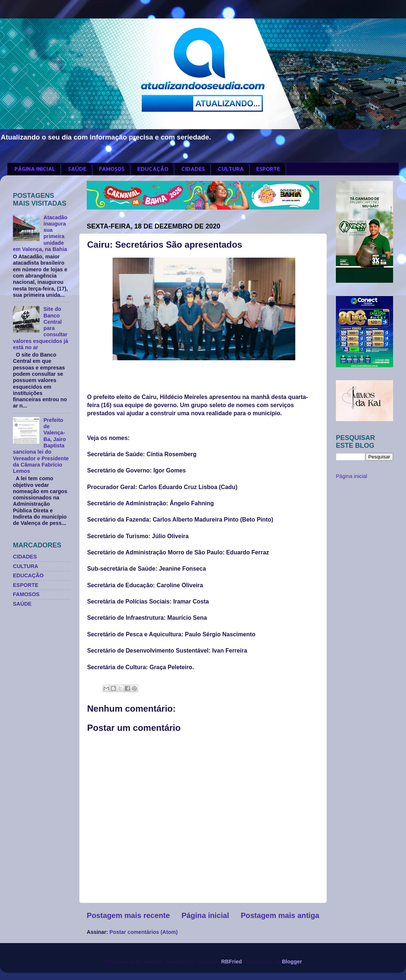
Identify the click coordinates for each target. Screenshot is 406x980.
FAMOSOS (112, 169)
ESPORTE (268, 169)
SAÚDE (77, 169)
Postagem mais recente (128, 915)
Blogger (292, 962)
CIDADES (193, 169)
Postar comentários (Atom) (144, 932)
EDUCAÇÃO (153, 169)
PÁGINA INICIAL (35, 169)
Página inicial (205, 915)
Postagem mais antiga (280, 915)
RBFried (231, 962)
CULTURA (231, 169)
